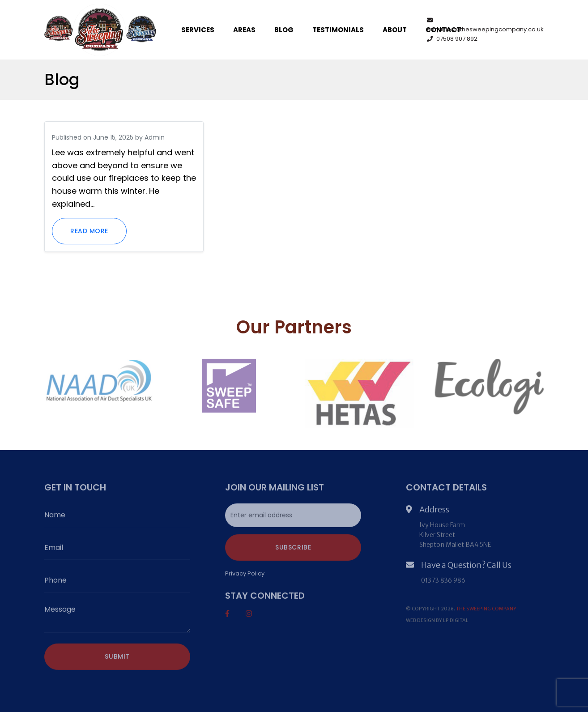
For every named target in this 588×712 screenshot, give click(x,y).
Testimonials (338, 30)
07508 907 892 (452, 39)
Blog (284, 30)
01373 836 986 (443, 582)
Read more (89, 231)
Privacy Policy (245, 575)
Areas (244, 30)
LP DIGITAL (456, 622)
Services (198, 30)
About (395, 30)
